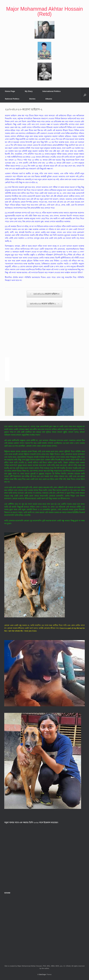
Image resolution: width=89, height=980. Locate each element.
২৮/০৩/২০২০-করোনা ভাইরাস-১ (44, 304)
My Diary (29, 91)
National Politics (12, 99)
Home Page (10, 91)
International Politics (52, 91)
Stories (32, 99)
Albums (49, 99)
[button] (85, 95)
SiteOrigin (43, 974)
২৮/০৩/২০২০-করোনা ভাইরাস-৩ (44, 294)
